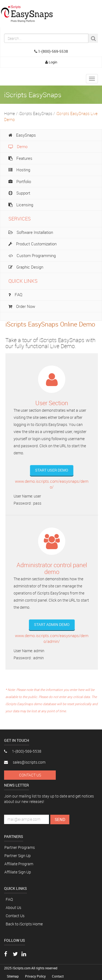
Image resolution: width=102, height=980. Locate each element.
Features (20, 158)
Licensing (21, 205)
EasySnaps (22, 135)
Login (51, 62)
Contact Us (30, 775)
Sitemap (13, 976)
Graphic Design (26, 267)
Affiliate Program (19, 864)
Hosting (19, 170)
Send (60, 819)
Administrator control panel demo (52, 568)
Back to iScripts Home (24, 924)
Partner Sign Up (18, 856)
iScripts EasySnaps (35, 113)
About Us (13, 907)
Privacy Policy (36, 976)
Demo (18, 146)
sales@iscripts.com (25, 762)
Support (19, 193)
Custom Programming (32, 255)
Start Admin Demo (52, 624)
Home (10, 113)
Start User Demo (52, 470)
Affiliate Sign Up (18, 872)
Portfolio (20, 181)
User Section (52, 403)
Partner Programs (20, 847)
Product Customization (33, 244)
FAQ (9, 899)
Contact (58, 976)
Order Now (22, 306)
